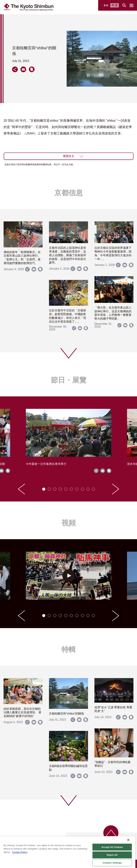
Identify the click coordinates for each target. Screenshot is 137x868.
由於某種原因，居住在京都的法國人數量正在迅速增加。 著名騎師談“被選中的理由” (22, 712)
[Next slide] (116, 489)
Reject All (112, 855)
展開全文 (69, 156)
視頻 (69, 523)
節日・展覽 (69, 380)
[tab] (44, 489)
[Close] (128, 840)
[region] (68, 852)
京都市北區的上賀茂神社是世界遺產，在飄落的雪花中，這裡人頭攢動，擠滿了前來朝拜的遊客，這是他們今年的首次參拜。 (68, 255)
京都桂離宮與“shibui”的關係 (66, 714)
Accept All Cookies (112, 847)
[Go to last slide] (21, 489)
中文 (115, 5)
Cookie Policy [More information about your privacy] (20, 852)
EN (106, 5)
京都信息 (69, 193)
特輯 (69, 649)
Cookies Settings (112, 863)
